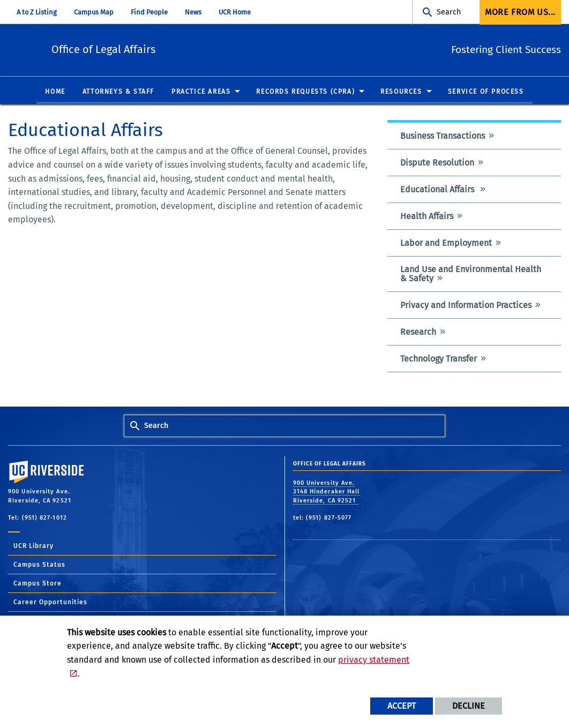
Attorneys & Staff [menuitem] (118, 92)
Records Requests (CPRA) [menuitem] (305, 92)
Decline (469, 706)
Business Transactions (443, 136)
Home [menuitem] (55, 92)
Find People (149, 12)
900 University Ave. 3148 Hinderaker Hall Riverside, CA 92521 (327, 492)
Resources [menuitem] (401, 92)
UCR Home (235, 12)
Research (418, 332)
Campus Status (39, 565)
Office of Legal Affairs (162, 48)
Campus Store (38, 584)
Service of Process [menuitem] (486, 92)
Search (449, 12)
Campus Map (94, 12)
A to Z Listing (37, 12)
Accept (402, 706)
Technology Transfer (439, 359)
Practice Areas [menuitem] (201, 92)
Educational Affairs (438, 190)
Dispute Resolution (437, 163)
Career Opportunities (50, 603)
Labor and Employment (446, 243)
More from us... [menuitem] (520, 12)
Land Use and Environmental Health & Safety (471, 274)
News (193, 12)
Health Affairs (427, 217)
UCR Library (33, 546)
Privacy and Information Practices (466, 306)
